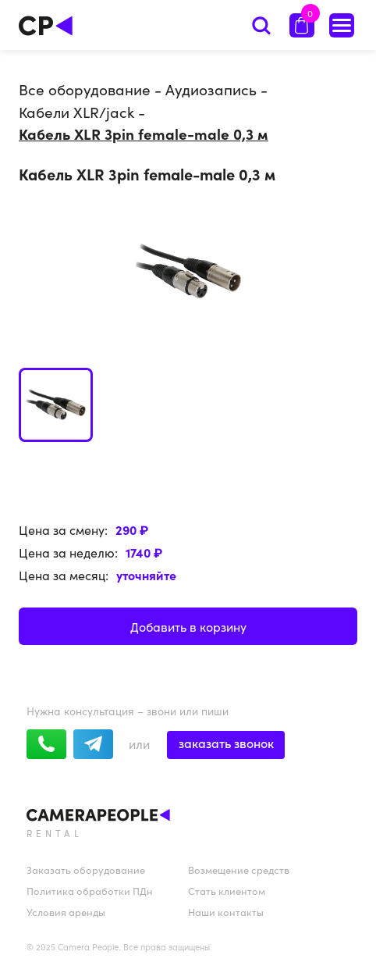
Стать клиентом (227, 891)
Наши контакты (226, 912)
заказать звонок (226, 743)
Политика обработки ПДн (90, 891)
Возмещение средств (239, 870)
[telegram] (93, 744)
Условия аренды (66, 912)
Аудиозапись (211, 89)
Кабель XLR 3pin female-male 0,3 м (144, 133)
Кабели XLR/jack (76, 111)
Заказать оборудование (86, 870)
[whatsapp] (46, 744)
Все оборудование (85, 89)
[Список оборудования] (342, 25)
